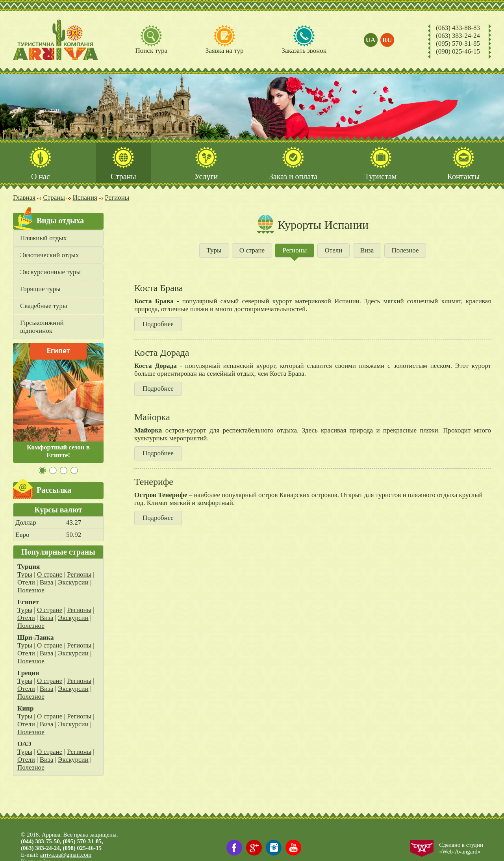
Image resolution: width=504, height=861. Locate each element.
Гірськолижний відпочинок (42, 327)
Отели (26, 582)
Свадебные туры (44, 306)
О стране (50, 574)
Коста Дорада (162, 353)
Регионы (79, 574)
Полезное (31, 590)
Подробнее (158, 324)
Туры (25, 574)
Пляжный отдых (43, 238)
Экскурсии (73, 582)
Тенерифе (154, 482)
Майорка (152, 417)
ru (387, 40)
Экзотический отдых (50, 255)
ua (371, 40)
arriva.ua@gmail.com (66, 855)
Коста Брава (159, 288)
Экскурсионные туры (50, 272)
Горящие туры (40, 289)
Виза (47, 582)
